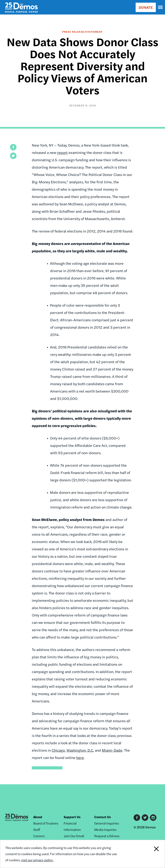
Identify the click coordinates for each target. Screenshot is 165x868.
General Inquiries (107, 823)
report (62, 152)
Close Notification (149, 854)
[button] (13, 147)
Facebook (137, 818)
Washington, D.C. (80, 750)
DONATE (146, 7)
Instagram (153, 818)
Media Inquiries (105, 830)
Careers (39, 836)
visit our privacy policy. (37, 860)
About (38, 817)
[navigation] (161, 7)
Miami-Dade (112, 750)
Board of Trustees (46, 823)
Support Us (72, 817)
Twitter (145, 818)
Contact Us (103, 817)
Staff (37, 830)
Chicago (58, 750)
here (80, 757)
